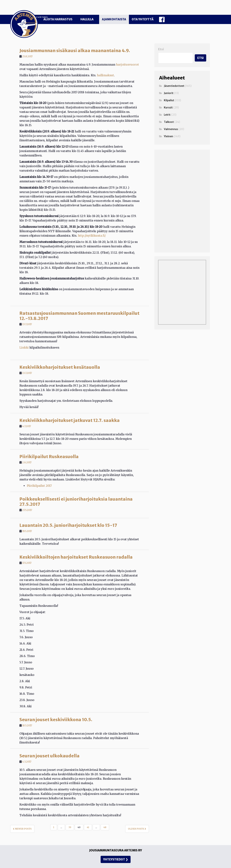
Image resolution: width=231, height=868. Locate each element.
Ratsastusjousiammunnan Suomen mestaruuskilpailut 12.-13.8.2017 (79, 308)
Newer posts (22, 821)
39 (70, 820)
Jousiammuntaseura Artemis (95, 10)
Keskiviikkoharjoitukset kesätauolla (60, 360)
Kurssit (168, 100)
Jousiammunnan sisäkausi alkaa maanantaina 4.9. (75, 43)
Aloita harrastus (58, 19)
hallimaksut (105, 68)
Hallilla (87, 19)
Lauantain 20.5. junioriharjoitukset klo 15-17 (68, 518)
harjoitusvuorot (127, 57)
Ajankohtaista (114, 19)
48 (105, 820)
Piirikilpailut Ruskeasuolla (49, 449)
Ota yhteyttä (143, 19)
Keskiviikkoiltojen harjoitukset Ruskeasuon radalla (76, 549)
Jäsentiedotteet (174, 78)
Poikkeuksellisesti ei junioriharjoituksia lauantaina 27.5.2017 (76, 494)
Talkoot (169, 114)
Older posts (137, 821)
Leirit (167, 107)
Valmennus (171, 122)
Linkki (24, 340)
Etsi (161, 42)
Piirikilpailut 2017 (39, 478)
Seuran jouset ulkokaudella (49, 748)
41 (88, 820)
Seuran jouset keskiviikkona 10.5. (56, 712)
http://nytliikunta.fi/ (92, 228)
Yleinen (168, 129)
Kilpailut (169, 93)
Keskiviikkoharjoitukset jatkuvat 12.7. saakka (70, 413)
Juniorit (169, 86)
